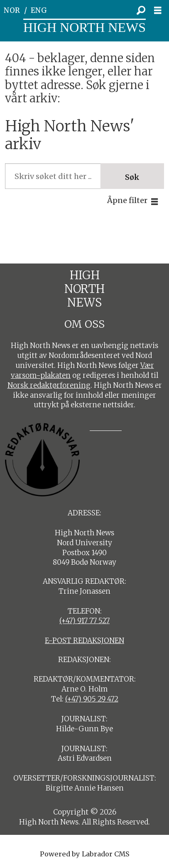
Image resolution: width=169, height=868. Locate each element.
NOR (12, 10)
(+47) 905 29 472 (92, 699)
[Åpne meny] (160, 10)
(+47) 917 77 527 (84, 621)
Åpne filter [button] (127, 200)
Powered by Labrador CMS (85, 854)
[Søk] (141, 10)
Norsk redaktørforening (49, 385)
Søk (132, 177)
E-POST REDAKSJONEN (84, 641)
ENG (39, 10)
